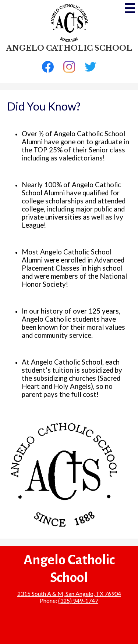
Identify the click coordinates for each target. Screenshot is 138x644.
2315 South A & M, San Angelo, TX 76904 (69, 594)
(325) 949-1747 (78, 600)
